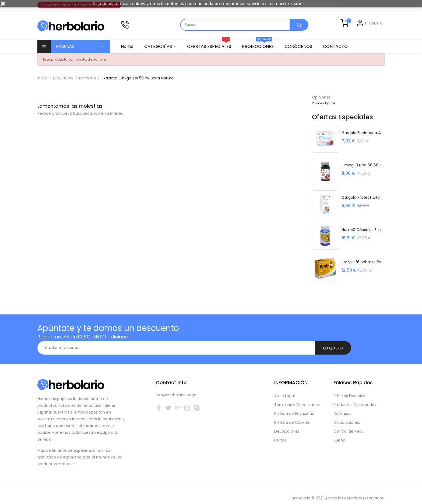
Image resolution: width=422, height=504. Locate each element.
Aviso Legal (284, 389)
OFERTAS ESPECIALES (211, 51)
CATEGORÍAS (159, 53)
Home (127, 53)
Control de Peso (348, 425)
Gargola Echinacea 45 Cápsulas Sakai (363, 139)
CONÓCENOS (302, 53)
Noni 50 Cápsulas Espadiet (363, 236)
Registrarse (372, 35)
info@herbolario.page (176, 388)
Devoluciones (287, 425)
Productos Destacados (355, 398)
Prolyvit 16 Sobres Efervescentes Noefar (363, 268)
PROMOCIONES (260, 51)
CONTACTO (339, 53)
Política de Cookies (292, 416)
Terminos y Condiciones (297, 398)
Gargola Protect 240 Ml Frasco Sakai (363, 204)
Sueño (339, 433)
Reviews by (323, 110)
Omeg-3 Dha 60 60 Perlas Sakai (363, 171)
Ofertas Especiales (351, 389)
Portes (280, 433)
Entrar (352, 35)
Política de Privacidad (294, 407)
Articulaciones (347, 416)
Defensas (342, 407)
